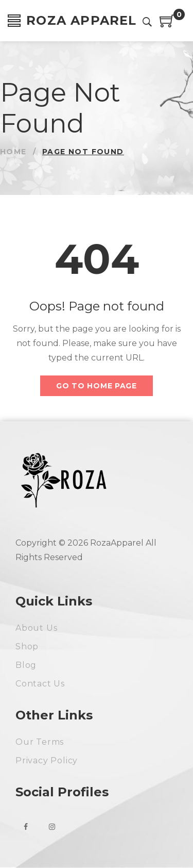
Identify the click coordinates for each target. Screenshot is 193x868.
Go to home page (97, 386)
